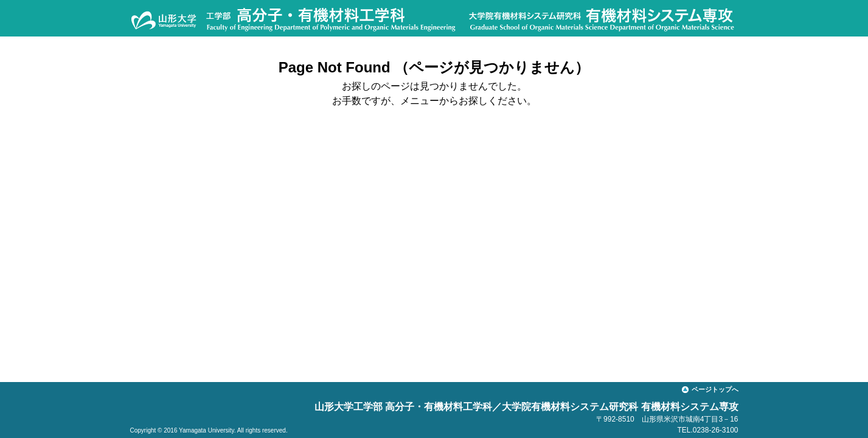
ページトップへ (715, 389)
